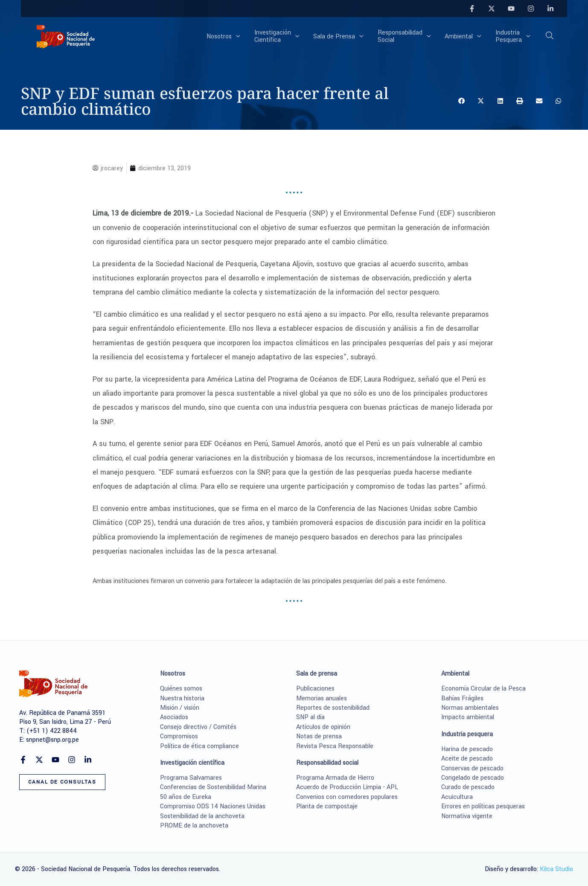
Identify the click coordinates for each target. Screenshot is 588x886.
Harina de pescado (467, 749)
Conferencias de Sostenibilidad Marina (213, 787)
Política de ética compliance (199, 746)
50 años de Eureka (186, 797)
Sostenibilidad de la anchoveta (202, 816)
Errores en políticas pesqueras (483, 806)
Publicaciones (315, 689)
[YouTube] (511, 9)
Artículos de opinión (323, 727)
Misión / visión (180, 708)
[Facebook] (472, 9)
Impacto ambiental (468, 717)
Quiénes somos (181, 689)
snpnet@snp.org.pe (52, 740)
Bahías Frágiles (462, 698)
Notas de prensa (319, 736)
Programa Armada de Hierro (335, 778)
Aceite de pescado (467, 759)
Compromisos (179, 736)
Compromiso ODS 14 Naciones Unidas (213, 806)
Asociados (174, 717)
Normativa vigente (467, 816)
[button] (550, 37)
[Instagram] (531, 9)
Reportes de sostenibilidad (333, 708)
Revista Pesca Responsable (335, 746)
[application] (247, 37)
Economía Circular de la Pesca (483, 689)
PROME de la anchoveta (194, 826)
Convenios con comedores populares (347, 797)
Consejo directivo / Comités (198, 727)
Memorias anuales (322, 698)
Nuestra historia (182, 698)
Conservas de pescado (472, 768)
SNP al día (310, 717)
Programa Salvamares (191, 778)
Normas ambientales (470, 708)
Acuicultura (457, 797)
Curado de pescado (468, 787)
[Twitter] (492, 9)
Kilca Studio (556, 869)
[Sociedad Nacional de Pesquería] (66, 36)
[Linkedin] (550, 9)
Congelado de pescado (473, 778)
